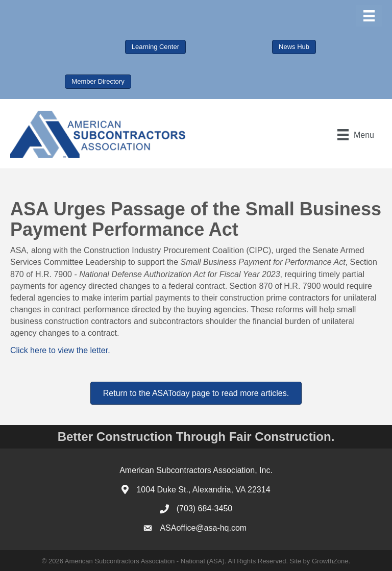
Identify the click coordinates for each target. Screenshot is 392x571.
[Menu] (369, 16)
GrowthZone (330, 561)
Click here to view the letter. (60, 350)
